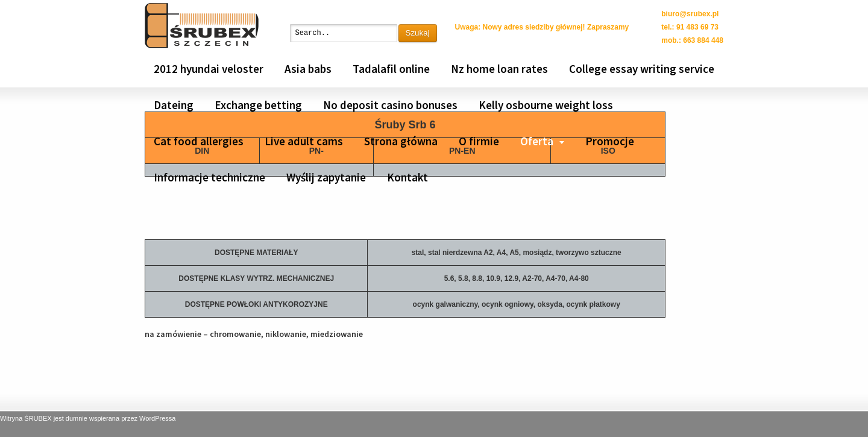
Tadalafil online (391, 69)
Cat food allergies (199, 141)
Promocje (610, 141)
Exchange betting (258, 105)
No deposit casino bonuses (390, 105)
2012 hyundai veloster (209, 69)
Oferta (537, 141)
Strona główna (401, 141)
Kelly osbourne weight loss (546, 105)
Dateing (174, 105)
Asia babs (308, 69)
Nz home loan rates (499, 69)
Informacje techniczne (209, 177)
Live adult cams (304, 141)
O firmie (479, 141)
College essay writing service (642, 69)
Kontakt (407, 177)
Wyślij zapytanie (326, 177)
